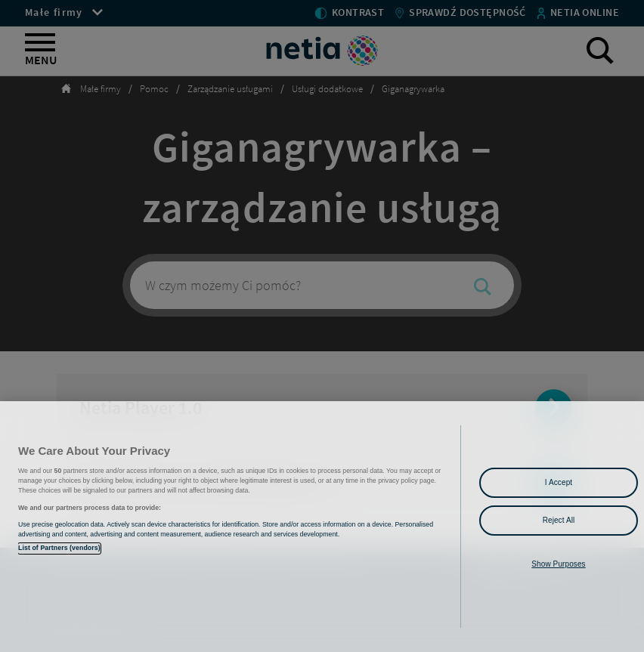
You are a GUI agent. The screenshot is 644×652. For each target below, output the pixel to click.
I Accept (559, 482)
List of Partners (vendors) (59, 548)
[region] (322, 527)
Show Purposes (558, 564)
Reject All (559, 520)
